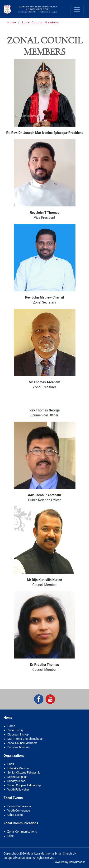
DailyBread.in (77, 862)
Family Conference (19, 806)
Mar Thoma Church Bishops (25, 739)
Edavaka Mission (18, 768)
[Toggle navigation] (77, 9)
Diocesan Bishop (18, 735)
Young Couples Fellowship (24, 785)
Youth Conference (19, 811)
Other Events (15, 815)
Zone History (15, 730)
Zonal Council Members (22, 743)
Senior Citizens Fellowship (24, 773)
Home (12, 23)
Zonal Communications (22, 832)
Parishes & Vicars (18, 747)
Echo (10, 836)
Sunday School (17, 781)
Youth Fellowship (18, 790)
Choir (11, 764)
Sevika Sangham (18, 777)
